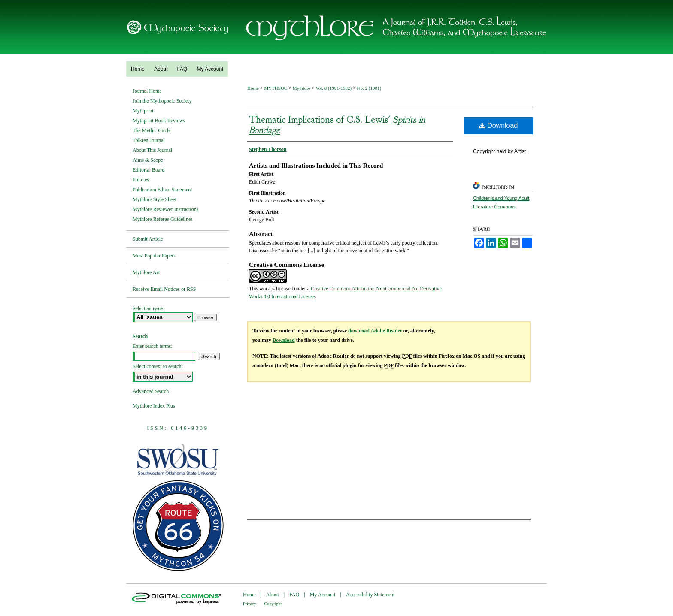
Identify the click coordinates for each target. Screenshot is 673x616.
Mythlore (302, 88)
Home (254, 88)
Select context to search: (158, 366)
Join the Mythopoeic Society (162, 101)
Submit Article (148, 239)
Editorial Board (149, 170)
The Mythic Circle (152, 130)
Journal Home (147, 91)
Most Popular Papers (154, 256)
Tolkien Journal (149, 140)
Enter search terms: (153, 346)
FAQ (294, 595)
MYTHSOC (276, 88)
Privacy (250, 604)
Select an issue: (149, 308)
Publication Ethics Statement (162, 190)
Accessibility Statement (370, 595)
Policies (141, 180)
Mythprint (143, 111)
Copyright (273, 604)
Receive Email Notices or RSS (164, 289)
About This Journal (152, 150)
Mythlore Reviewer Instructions (165, 209)
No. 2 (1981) (369, 88)
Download (499, 125)
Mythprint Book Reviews (159, 121)
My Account (323, 595)
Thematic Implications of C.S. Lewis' (337, 125)
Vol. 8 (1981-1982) (334, 88)
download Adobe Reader (375, 331)
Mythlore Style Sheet (155, 199)
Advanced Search (151, 391)
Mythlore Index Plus (154, 406)
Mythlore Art (146, 272)
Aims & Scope (148, 160)
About (273, 595)
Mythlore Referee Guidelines (163, 219)
